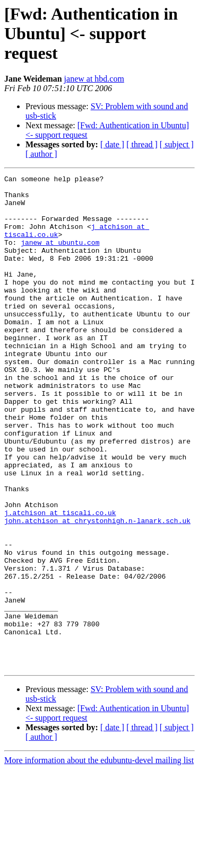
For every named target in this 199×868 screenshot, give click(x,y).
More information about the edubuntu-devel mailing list (99, 859)
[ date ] (112, 144)
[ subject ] (177, 144)
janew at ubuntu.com (60, 256)
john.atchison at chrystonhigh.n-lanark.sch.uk (97, 590)
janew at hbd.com (94, 79)
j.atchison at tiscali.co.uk (60, 581)
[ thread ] (142, 144)
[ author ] (41, 154)
